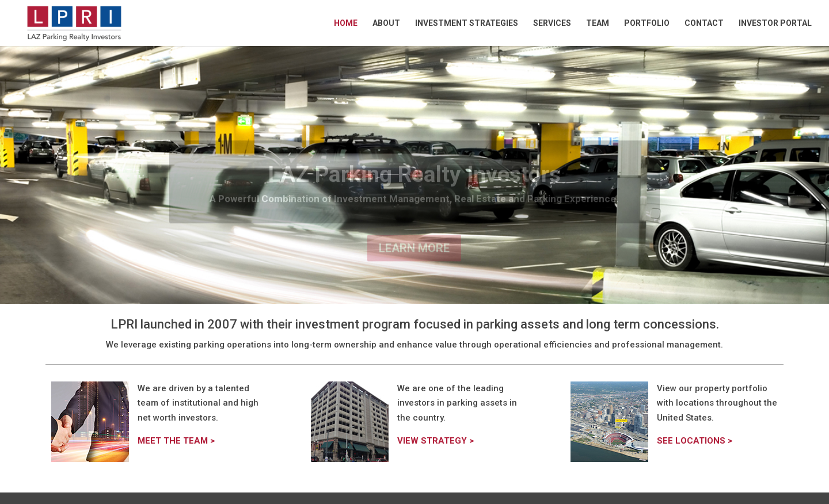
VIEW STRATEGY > (436, 441)
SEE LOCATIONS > (695, 441)
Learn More (414, 256)
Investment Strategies (467, 23)
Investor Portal (775, 23)
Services (552, 23)
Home (346, 23)
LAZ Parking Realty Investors (414, 182)
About (386, 23)
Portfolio (647, 23)
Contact (704, 23)
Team (598, 23)
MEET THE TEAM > (176, 441)
